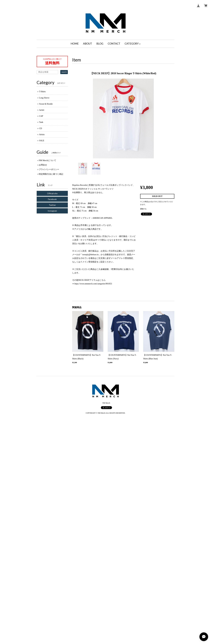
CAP (41, 116)
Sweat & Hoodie (46, 104)
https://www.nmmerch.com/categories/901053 (93, 284)
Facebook (52, 199)
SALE (42, 141)
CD (41, 128)
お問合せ (43, 165)
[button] (133, 44)
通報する (143, 209)
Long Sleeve (44, 98)
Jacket (42, 110)
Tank (41, 122)
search (64, 72)
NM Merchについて (47, 160)
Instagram (52, 211)
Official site (52, 193)
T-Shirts (42, 92)
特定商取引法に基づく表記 (51, 174)
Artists (42, 134)
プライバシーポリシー (49, 169)
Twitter (52, 205)
